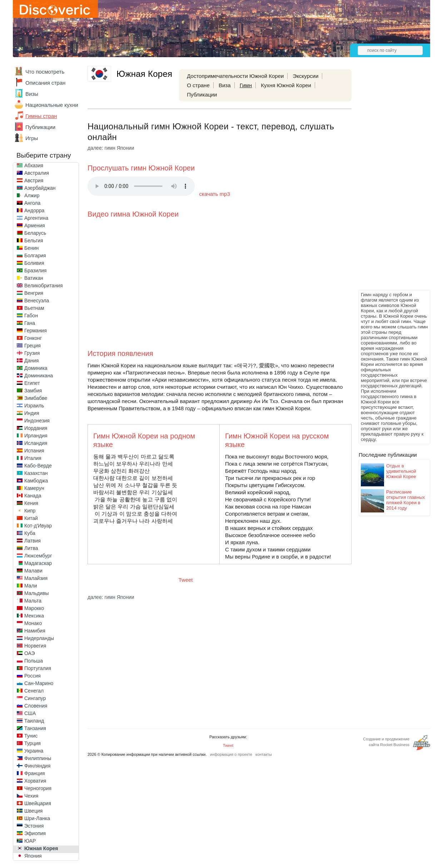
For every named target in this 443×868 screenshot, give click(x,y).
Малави (33, 571)
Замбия (33, 391)
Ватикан (34, 278)
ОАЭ (30, 653)
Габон (31, 316)
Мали (31, 586)
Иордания (36, 428)
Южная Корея (41, 848)
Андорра (34, 210)
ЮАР (30, 841)
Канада (33, 496)
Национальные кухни (52, 105)
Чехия (31, 796)
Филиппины (38, 758)
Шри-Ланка (37, 818)
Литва (31, 548)
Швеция (33, 811)
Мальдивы (37, 593)
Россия (33, 676)
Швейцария (38, 803)
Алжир (32, 195)
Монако (33, 623)
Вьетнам (34, 308)
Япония (33, 856)
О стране (198, 85)
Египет (32, 383)
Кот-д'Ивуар (38, 526)
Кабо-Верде (38, 466)
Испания (34, 451)
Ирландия (36, 436)
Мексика (34, 616)
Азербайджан (40, 188)
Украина (34, 751)
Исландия (36, 443)
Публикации (40, 127)
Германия (36, 331)
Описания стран (45, 83)
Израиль (34, 406)
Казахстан (36, 473)
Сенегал (34, 691)
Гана (30, 323)
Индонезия (37, 421)
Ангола (32, 203)
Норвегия (35, 646)
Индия (32, 413)
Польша (34, 661)
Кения (31, 503)
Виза (225, 85)
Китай (31, 518)
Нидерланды (39, 638)
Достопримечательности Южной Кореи (235, 76)
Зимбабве (36, 398)
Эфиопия (35, 833)
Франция (34, 773)
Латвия (33, 541)
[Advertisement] (387, 181)
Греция (33, 346)
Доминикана (39, 376)
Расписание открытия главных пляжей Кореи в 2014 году (405, 500)
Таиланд (34, 721)
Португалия (38, 668)
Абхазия (34, 165)
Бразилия (35, 271)
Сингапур (35, 698)
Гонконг (33, 338)
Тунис (31, 736)
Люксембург (38, 556)
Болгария (35, 256)
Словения (36, 706)
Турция (33, 743)
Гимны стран (41, 116)
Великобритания (44, 286)
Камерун (34, 488)
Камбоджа (36, 481)
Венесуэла (37, 301)
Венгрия (34, 293)
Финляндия (37, 766)
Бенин (31, 248)
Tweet (186, 580)
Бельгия (34, 240)
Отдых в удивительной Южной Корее (401, 471)
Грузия (32, 353)
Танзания (35, 728)
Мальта (33, 601)
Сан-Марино (39, 683)
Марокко (34, 608)
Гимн (246, 85)
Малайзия (36, 578)
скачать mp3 (215, 194)
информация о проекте (231, 754)
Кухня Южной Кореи (286, 85)
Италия (33, 458)
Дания (31, 361)
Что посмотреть (45, 72)
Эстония (34, 826)
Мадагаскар (38, 563)
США (30, 713)
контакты (264, 754)
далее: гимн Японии (111, 148)
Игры (32, 138)
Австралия (37, 173)
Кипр (30, 511)
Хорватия (35, 781)
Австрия (34, 180)
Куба (30, 533)
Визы (32, 94)
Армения (35, 225)
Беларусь (35, 233)
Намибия (35, 631)
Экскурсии (306, 76)
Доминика (36, 368)
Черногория (38, 788)
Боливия (34, 263)
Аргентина (36, 218)
